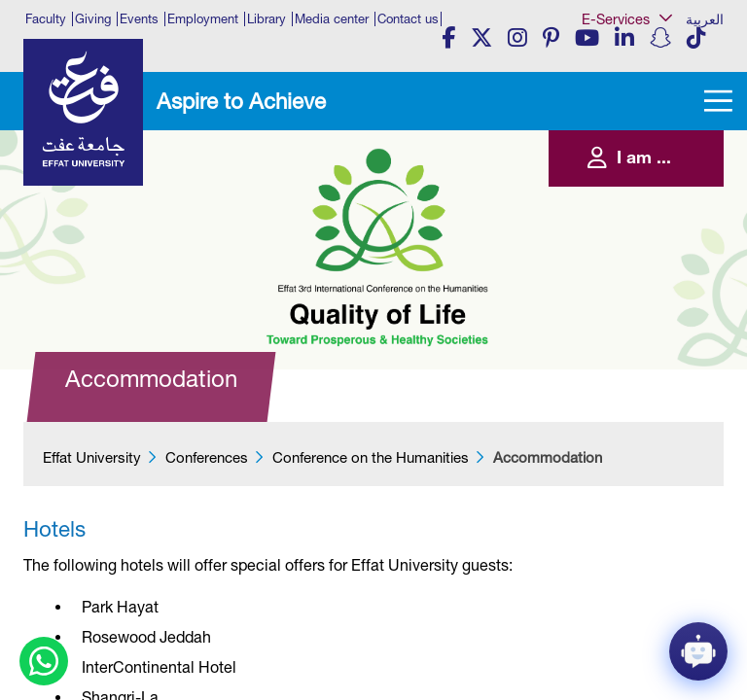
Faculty (46, 19)
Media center (332, 19)
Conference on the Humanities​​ (371, 457)
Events (139, 19)
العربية (705, 19)
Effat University (92, 457)
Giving (93, 19)
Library (267, 19)
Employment (203, 19)
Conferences (207, 457)
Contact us (408, 19)
